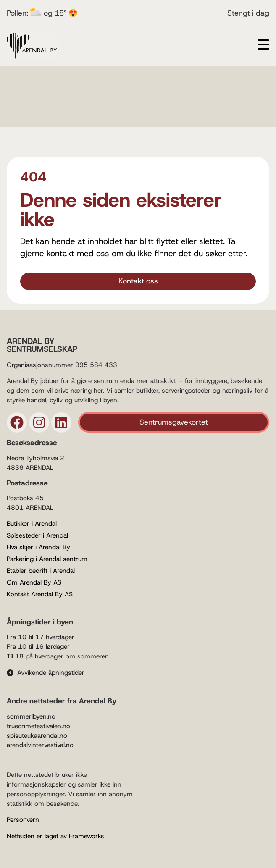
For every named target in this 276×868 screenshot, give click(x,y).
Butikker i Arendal (32, 524)
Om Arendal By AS (34, 582)
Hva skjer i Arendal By (38, 547)
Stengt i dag (248, 13)
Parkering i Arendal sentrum (47, 559)
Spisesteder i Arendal (37, 535)
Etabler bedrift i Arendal (41, 571)
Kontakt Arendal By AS (40, 594)
